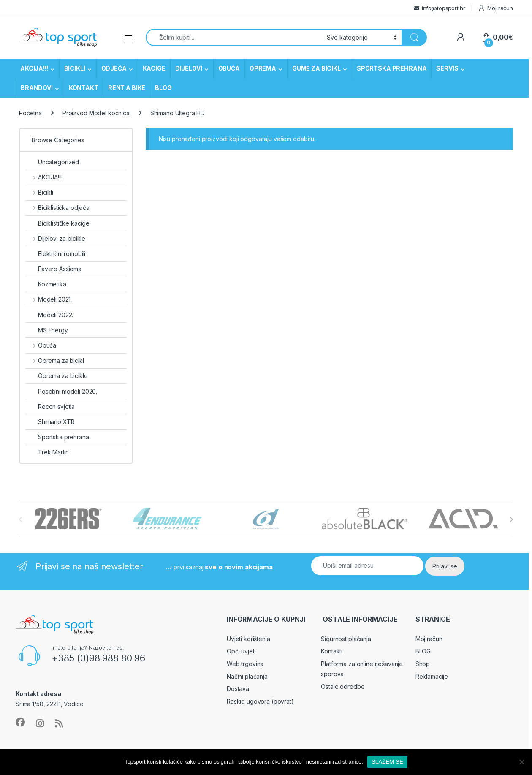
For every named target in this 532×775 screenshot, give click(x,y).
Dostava (238, 689)
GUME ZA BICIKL (316, 68)
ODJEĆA (114, 68)
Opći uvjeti (241, 651)
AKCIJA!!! (34, 68)
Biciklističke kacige (57, 223)
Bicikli (39, 192)
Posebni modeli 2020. (61, 391)
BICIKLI (75, 68)
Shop (423, 664)
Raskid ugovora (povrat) (260, 701)
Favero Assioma (53, 269)
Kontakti (332, 651)
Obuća (41, 345)
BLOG (163, 88)
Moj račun (495, 8)
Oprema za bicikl (55, 360)
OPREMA (263, 68)
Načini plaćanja (247, 676)
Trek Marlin (47, 452)
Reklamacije (432, 676)
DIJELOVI (189, 68)
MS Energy (47, 330)
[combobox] (234, 37)
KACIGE (154, 68)
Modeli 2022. (49, 315)
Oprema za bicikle (57, 376)
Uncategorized (52, 162)
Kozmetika (46, 284)
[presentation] (511, 519)
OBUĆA (229, 68)
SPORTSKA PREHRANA (392, 68)
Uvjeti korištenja (248, 639)
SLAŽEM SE (387, 762)
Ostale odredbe (343, 687)
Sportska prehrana (57, 437)
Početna (30, 113)
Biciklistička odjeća (57, 208)
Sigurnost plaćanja (346, 639)
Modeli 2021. (49, 299)
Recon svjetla (50, 407)
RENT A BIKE (127, 88)
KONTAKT (84, 88)
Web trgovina (245, 664)
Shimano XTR (50, 422)
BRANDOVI (37, 88)
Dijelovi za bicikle (55, 238)
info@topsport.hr (444, 8)
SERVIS (447, 68)
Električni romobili (55, 254)
